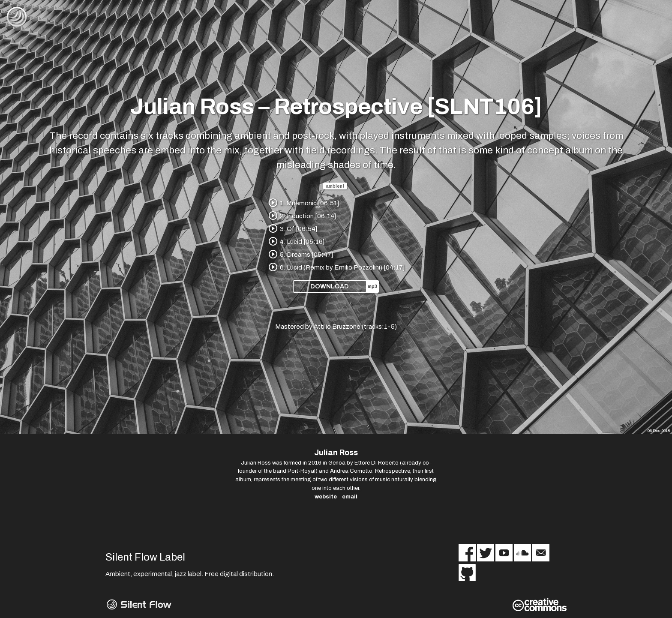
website (326, 497)
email (350, 497)
